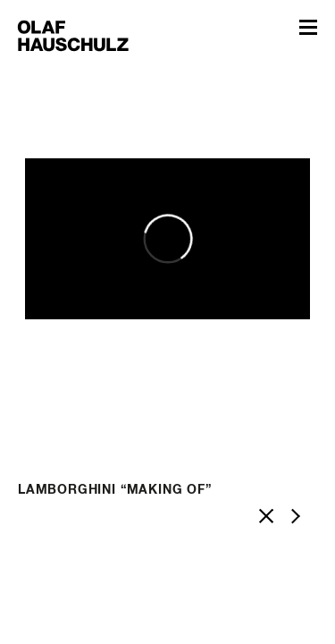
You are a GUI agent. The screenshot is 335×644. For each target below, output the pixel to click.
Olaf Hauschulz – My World (73, 35)
